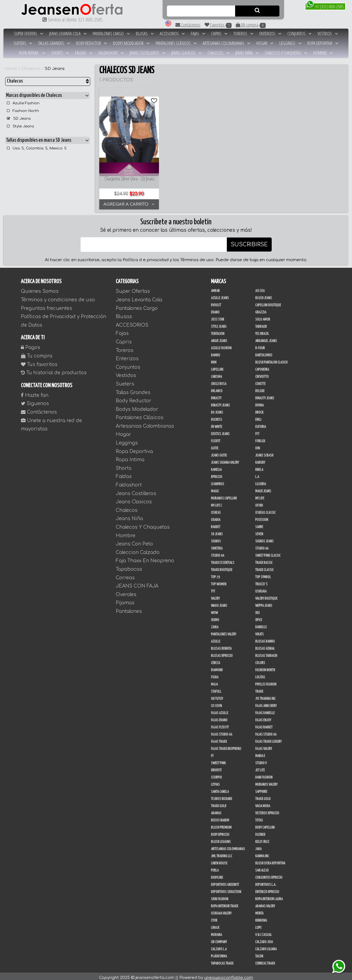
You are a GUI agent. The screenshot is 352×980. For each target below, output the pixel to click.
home (11, 69)
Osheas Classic (265, 510)
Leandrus (218, 481)
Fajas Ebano (219, 717)
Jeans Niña (247, 53)
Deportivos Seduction (226, 889)
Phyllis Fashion (266, 682)
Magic (215, 488)
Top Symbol (263, 574)
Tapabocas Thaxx (222, 961)
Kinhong (261, 918)
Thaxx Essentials (223, 560)
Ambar (215, 288)
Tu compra (37, 353)
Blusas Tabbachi (266, 653)
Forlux (260, 438)
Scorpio (216, 775)
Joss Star (218, 317)
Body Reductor (92, 43)
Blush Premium (221, 825)
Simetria (217, 546)
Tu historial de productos (54, 370)
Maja (214, 682)
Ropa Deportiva (323, 43)
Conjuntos (299, 33)
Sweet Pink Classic (268, 553)
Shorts (60, 53)
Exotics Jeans (220, 431)
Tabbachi (261, 324)
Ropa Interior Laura (269, 896)
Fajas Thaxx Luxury (268, 739)
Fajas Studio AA (222, 732)
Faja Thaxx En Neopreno (145, 558)
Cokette (260, 381)
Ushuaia (261, 589)
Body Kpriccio (220, 832)
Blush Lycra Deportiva (270, 861)
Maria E (260, 753)
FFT (257, 431)
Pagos (31, 345)
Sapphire (261, 789)
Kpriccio (217, 474)
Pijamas (125, 600)
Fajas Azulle (220, 710)
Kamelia (216, 467)
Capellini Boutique (268, 302)
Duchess (217, 417)
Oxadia (216, 517)
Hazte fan (35, 393)
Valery (215, 596)
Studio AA (218, 553)
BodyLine (217, 875)
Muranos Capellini (224, 496)
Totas (259, 818)
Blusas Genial (265, 646)
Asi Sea (260, 288)
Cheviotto (262, 374)
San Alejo (262, 868)
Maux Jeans (263, 488)
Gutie (215, 446)
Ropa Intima (32, 53)
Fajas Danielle (265, 710)
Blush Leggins (221, 839)
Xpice (259, 617)
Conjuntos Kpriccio (269, 875)
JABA (258, 846)
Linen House (219, 861)
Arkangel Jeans (266, 338)
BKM (214, 360)
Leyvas (215, 782)
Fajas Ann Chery (266, 703)
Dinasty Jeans (265, 395)
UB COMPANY (219, 939)
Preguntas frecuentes (46, 305)
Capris (219, 33)
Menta (259, 911)
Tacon (259, 954)
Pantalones (129, 609)
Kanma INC (262, 853)
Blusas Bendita (221, 646)
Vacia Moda (263, 803)
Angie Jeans (219, 338)
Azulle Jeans (220, 295)
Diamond (217, 667)
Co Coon (216, 703)
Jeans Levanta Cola (68, 33)
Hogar (265, 43)
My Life (260, 496)
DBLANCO (217, 388)
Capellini (217, 367)
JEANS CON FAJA (137, 583)
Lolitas (260, 675)
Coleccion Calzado (138, 550)
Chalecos (218, 53)
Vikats (259, 632)
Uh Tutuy (217, 696)
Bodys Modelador (131, 43)
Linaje (215, 925)
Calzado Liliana (266, 946)
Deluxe (260, 388)
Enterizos (270, 33)
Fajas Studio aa (266, 732)
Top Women (219, 582)
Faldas (84, 53)
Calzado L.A (219, 946)
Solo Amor (263, 317)
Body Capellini (265, 825)
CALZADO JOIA (264, 939)
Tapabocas (129, 567)
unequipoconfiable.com (229, 975)
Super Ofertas (29, 33)
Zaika (215, 624)
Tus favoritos (39, 361)
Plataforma (219, 954)
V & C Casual (263, 932)
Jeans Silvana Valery (225, 460)
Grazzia (261, 310)
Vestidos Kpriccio (267, 810)
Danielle (261, 624)
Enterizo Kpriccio (267, 889)
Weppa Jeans (264, 603)
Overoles (126, 592)
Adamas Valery (265, 903)
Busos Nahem (220, 818)
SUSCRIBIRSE (249, 242)
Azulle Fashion (23, 103)
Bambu (215, 353)
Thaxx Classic (264, 567)
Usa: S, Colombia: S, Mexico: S (37, 148)
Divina (259, 403)
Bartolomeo (264, 353)
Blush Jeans (264, 295)
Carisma (216, 374)
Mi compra (251, 25)
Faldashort (111, 53)
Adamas (216, 810)
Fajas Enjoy (263, 717)
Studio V (261, 760)
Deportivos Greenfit (225, 882)
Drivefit (216, 768)
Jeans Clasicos (186, 53)
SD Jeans (55, 69)
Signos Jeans (264, 539)
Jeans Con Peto (134, 541)
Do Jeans (217, 410)
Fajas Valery (264, 746)
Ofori (259, 503)
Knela (259, 467)
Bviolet (216, 302)
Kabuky (260, 460)
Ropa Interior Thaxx (225, 903)
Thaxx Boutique (222, 567)
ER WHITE (217, 424)
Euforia (261, 424)
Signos (216, 539)
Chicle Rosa (219, 381)
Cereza (215, 660)
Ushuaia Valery (221, 911)
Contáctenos (188, 25)
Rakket (216, 524)
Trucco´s (261, 582)
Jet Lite (260, 768)
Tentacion (218, 331)
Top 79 (215, 574)
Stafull (216, 689)
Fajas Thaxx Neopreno (226, 746)
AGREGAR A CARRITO (128, 202)
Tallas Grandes (54, 43)
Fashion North (23, 111)
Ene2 (258, 417)
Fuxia (215, 675)
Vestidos (328, 33)
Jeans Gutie (219, 453)
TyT (213, 589)
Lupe (258, 925)
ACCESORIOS (172, 33)
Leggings (290, 43)
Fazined (260, 832)
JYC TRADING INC (265, 696)
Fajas (198, 33)
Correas (125, 575)
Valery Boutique (266, 596)
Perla (215, 868)
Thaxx (259, 689)
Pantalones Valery (224, 632)
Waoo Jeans (219, 603)
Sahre (259, 524)
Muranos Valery (266, 782)
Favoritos (218, 25)
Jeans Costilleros (148, 53)
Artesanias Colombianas (226, 43)
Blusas (145, 33)
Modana (216, 932)
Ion (258, 446)
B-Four (260, 345)
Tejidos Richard (222, 796)
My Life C (216, 503)
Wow (214, 610)
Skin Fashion (220, 896)
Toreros (243, 33)
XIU (257, 610)
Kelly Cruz (262, 839)
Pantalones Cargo (111, 33)
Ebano (215, 310)
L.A (257, 474)
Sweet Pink (218, 760)
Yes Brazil (262, 331)
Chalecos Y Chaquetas (286, 53)
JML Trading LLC (222, 853)
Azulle (216, 639)
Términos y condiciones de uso (58, 297)
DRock (259, 410)
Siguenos (35, 401)
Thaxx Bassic (264, 560)
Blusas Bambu (265, 639)
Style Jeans (20, 126)
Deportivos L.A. (266, 882)
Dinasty (216, 395)
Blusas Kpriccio (222, 653)
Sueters (23, 43)
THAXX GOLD (263, 796)
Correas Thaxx (265, 961)
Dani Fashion (264, 775)
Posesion (262, 517)
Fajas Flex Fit (220, 725)
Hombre (323, 53)
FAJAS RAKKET (264, 725)
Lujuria (261, 481)
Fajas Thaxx (219, 739)
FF (212, 753)
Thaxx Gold (219, 803)
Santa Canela (220, 789)
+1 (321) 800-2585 (325, 6)
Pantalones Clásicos (176, 43)
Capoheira (262, 367)
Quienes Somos (40, 289)
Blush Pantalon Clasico (271, 360)
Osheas (216, 510)
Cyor (214, 918)
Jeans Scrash (264, 453)
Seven (259, 531)
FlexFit (216, 438)
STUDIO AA (262, 546)
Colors (260, 660)
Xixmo (215, 617)
